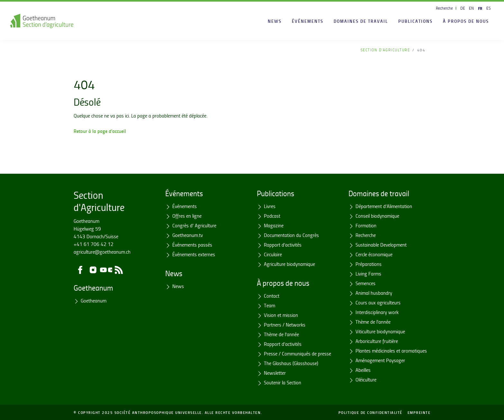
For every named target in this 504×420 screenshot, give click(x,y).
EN (471, 8)
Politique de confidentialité (370, 412)
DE (463, 8)
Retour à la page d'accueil (100, 131)
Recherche (444, 8)
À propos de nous (466, 21)
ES (489, 8)
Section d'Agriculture (385, 50)
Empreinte (419, 412)
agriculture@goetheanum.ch (102, 252)
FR (480, 8)
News (275, 21)
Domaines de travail (361, 21)
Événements (308, 21)
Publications (415, 21)
